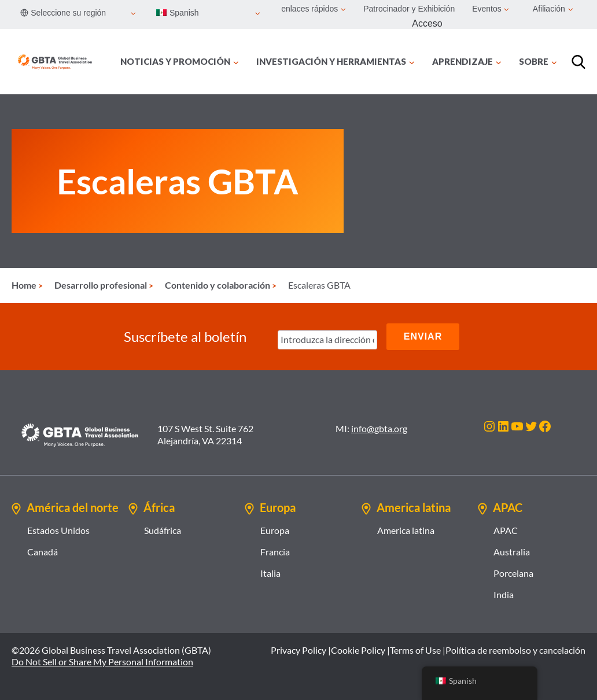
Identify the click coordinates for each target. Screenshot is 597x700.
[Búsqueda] (578, 62)
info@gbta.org (379, 428)
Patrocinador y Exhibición (409, 9)
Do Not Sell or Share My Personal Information (102, 662)
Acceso (427, 23)
